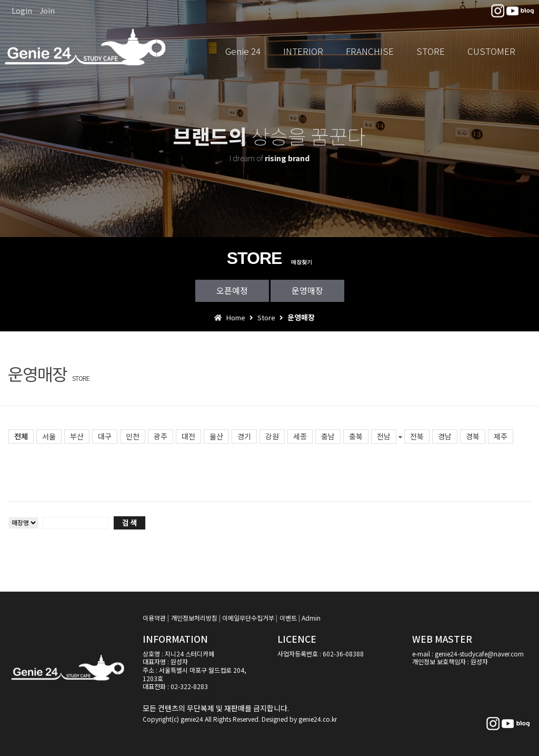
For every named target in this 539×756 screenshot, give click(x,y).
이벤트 (288, 618)
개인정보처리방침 (194, 618)
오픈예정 (232, 290)
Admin (311, 618)
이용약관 (154, 618)
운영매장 (307, 290)
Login (22, 11)
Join (47, 11)
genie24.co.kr (318, 719)
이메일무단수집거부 (248, 618)
